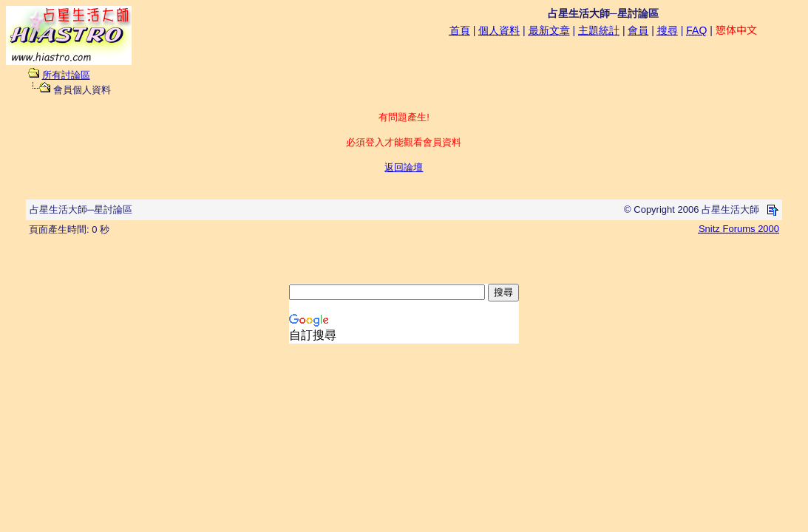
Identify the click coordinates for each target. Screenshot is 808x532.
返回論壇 (404, 167)
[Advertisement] (404, 262)
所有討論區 (66, 75)
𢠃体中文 (736, 30)
